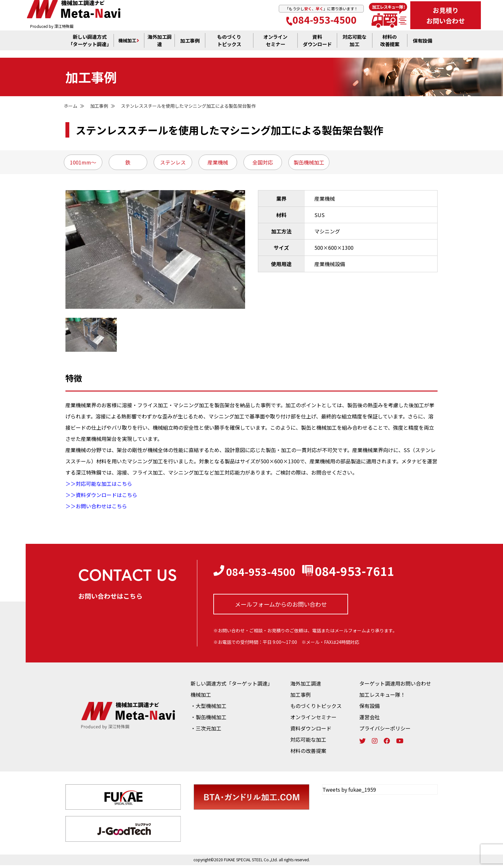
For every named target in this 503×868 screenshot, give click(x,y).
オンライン (276, 45)
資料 (317, 45)
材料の (390, 45)
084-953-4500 (321, 21)
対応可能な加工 (308, 742)
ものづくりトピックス (316, 709)
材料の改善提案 (308, 754)
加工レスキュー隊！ (382, 697)
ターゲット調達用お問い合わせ (395, 686)
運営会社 (370, 720)
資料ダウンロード (311, 731)
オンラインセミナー (313, 720)
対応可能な (354, 45)
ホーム (71, 106)
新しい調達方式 (90, 45)
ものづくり (229, 45)
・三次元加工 (206, 731)
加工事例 (190, 45)
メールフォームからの (281, 606)
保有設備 (422, 45)
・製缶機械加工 (209, 720)
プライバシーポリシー (385, 731)
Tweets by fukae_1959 (349, 792)
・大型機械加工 (209, 709)
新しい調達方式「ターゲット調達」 (232, 686)
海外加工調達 (159, 45)
